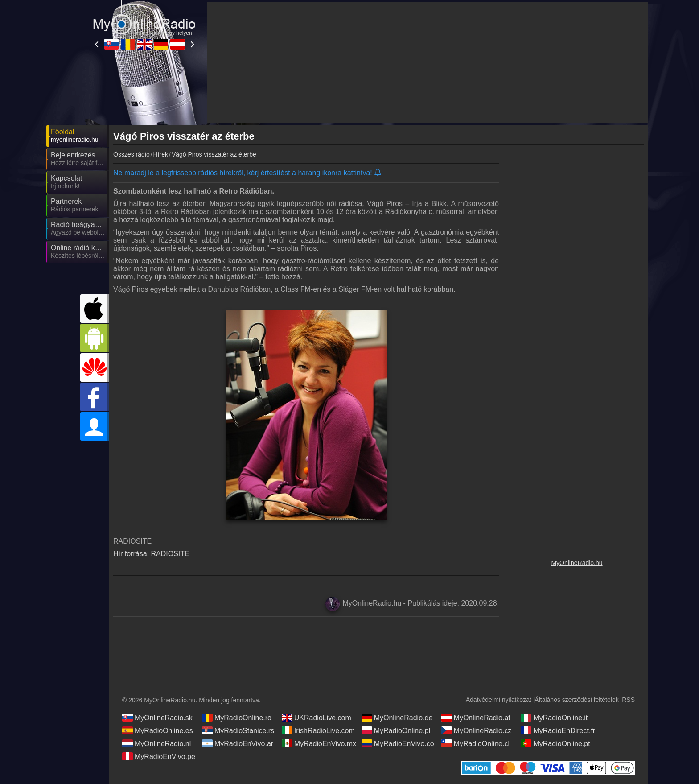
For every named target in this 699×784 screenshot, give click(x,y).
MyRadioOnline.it (554, 718)
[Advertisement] (577, 301)
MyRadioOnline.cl (475, 743)
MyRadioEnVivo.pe (159, 756)
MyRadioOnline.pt (555, 743)
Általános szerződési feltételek (576, 700)
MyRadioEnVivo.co (398, 743)
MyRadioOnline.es (158, 730)
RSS (628, 700)
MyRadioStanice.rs (238, 730)
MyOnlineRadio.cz (477, 730)
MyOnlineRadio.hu (577, 563)
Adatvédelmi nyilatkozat (499, 700)
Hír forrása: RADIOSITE (151, 554)
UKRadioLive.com (317, 718)
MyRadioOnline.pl (396, 730)
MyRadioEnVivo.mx (319, 743)
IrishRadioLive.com (318, 730)
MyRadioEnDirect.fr (558, 730)
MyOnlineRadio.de (397, 718)
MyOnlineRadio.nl (156, 743)
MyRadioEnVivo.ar (238, 743)
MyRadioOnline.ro (237, 718)
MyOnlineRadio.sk (157, 718)
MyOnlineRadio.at (476, 718)
